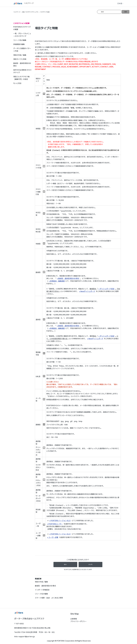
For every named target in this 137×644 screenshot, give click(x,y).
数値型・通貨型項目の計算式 (22, 65)
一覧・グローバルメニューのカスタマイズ (22, 35)
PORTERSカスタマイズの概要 (22, 28)
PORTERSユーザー (56, 524)
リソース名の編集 (20, 40)
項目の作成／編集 (20, 55)
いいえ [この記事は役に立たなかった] (90, 564)
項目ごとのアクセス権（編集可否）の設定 (21, 78)
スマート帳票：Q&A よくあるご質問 (49, 598)
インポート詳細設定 (42, 590)
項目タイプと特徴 (20, 59)
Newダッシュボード (88, 291)
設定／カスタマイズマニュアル (30, 12)
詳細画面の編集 (19, 44)
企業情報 (74, 619)
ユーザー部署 (53, 537)
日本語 (120, 4)
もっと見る (17, 83)
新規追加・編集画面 (57, 281)
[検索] (109, 12)
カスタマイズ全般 (45, 12)
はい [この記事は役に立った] (65, 564)
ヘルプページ (17, 12)
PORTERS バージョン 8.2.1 (61, 521)
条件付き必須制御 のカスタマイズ (22, 71)
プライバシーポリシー (78, 621)
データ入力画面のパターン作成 (22, 50)
